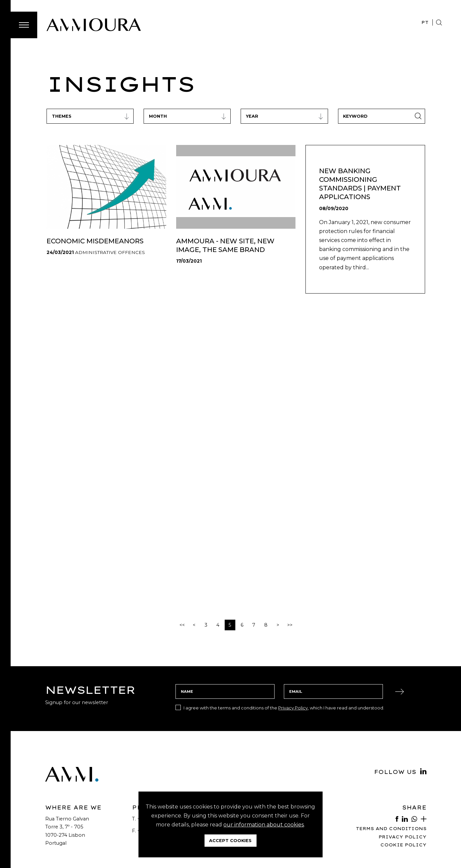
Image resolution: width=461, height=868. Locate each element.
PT (425, 22)
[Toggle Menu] (24, 25)
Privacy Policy (293, 708)
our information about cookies (264, 825)
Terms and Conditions (391, 829)
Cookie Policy (403, 845)
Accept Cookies (230, 841)
